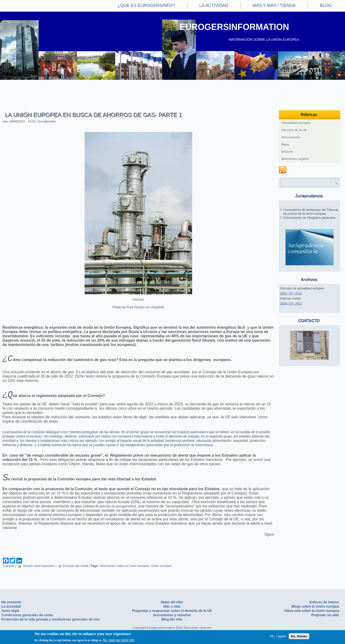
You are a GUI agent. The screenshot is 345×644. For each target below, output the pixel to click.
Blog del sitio (172, 619)
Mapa (285, 144)
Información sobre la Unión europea (124, 568)
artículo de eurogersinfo (117, 509)
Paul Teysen (136, 307)
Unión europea (161, 568)
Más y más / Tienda (274, 6)
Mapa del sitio (172, 602)
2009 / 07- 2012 (291, 303)
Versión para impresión (36, 568)
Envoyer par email (73, 568)
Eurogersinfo (47, 121)
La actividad (214, 6)
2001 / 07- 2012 (291, 293)
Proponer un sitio (325, 615)
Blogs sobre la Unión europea (315, 606)
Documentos (291, 137)
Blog (326, 6)
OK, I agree (278, 636)
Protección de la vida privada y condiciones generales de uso (50, 619)
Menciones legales (295, 159)
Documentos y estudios (172, 615)
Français (9, 568)
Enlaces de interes (324, 602)
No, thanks (299, 636)
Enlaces (287, 152)
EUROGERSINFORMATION (234, 27)
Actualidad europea (296, 123)
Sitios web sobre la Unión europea (312, 611)
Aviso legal (10, 611)
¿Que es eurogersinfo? (146, 6)
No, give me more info (119, 640)
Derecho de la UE (294, 130)
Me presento (11, 602)
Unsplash (157, 307)
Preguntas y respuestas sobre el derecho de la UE (172, 611)
